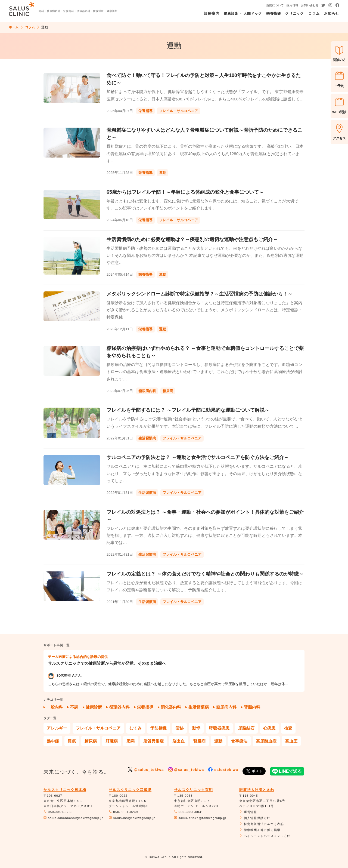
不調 (74, 707)
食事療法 (239, 741)
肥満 (130, 741)
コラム (30, 27)
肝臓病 (112, 741)
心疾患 (269, 728)
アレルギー (57, 728)
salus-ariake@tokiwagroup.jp (200, 818)
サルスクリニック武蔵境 (130, 790)
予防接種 (159, 728)
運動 (218, 741)
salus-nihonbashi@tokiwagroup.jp (74, 818)
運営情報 (248, 812)
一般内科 (55, 707)
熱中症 (53, 741)
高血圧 (291, 741)
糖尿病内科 (226, 707)
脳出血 (178, 741)
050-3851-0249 (123, 812)
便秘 (179, 728)
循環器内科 (119, 707)
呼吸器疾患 (219, 728)
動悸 (196, 728)
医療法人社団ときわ (257, 790)
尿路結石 (246, 728)
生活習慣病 (199, 707)
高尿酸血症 (266, 741)
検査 (288, 728)
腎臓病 (199, 741)
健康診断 (94, 707)
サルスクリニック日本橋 (65, 790)
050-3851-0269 (58, 812)
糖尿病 (91, 741)
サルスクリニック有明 (193, 790)
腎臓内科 (252, 707)
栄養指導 (145, 707)
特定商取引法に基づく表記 (262, 824)
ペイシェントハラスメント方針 (265, 836)
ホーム (14, 27)
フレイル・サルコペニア (98, 728)
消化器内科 (171, 707)
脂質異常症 (153, 741)
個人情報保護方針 (255, 818)
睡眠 (72, 741)
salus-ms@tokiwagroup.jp (132, 818)
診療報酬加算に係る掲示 (260, 830)
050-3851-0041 (189, 812)
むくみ (136, 728)
